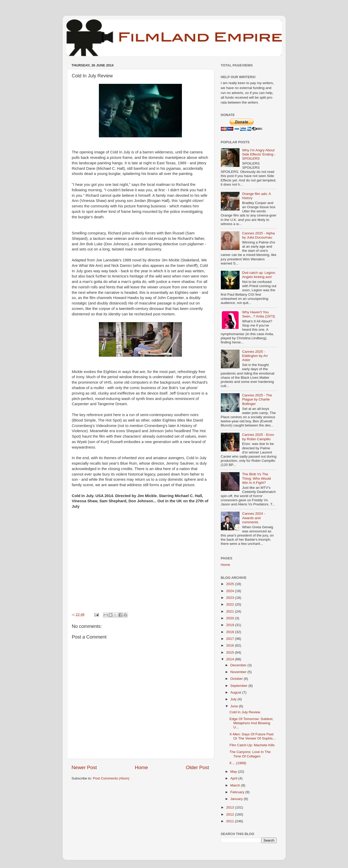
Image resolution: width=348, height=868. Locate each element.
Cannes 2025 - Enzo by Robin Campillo (258, 437)
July (234, 699)
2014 (230, 659)
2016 (230, 645)
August (236, 692)
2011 (230, 821)
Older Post (197, 767)
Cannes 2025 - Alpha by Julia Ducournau (258, 235)
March (236, 785)
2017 (230, 639)
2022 (230, 604)
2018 (230, 632)
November (239, 672)
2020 (230, 618)
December (239, 665)
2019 (230, 625)
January (237, 799)
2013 (230, 807)
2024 (230, 591)
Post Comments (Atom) (111, 778)
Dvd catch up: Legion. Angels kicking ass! (259, 275)
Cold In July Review (245, 712)
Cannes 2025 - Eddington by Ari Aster (255, 356)
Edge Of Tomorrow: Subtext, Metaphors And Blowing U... (251, 723)
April (234, 778)
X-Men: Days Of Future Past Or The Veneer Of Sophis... (253, 736)
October (237, 679)
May (234, 772)
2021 (230, 611)
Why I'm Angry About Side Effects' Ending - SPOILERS (259, 154)
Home (141, 767)
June (235, 706)
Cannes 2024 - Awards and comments (254, 518)
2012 (230, 814)
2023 (230, 598)
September (240, 686)
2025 (230, 584)
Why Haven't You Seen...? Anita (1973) (259, 314)
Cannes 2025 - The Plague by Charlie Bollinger (257, 399)
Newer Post (84, 767)
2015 (230, 652)
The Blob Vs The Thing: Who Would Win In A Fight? (257, 478)
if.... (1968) (238, 763)
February (238, 792)
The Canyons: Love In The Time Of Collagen (250, 754)
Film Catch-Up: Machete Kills (252, 745)
